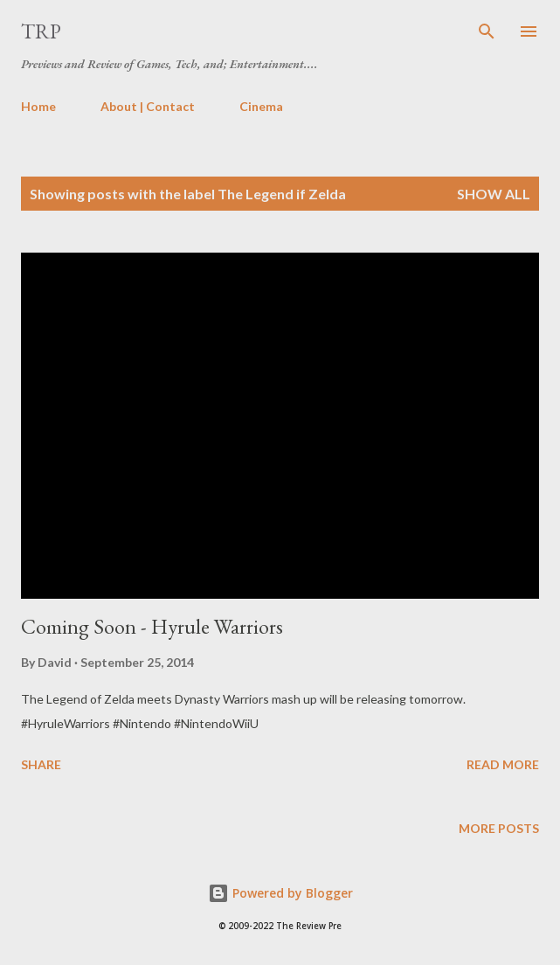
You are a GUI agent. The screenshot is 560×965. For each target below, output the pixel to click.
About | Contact (148, 106)
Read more (503, 764)
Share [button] (41, 764)
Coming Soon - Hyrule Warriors (152, 626)
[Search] (487, 31)
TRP (41, 31)
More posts (499, 828)
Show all (494, 194)
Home (38, 106)
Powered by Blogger (280, 893)
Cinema (261, 106)
